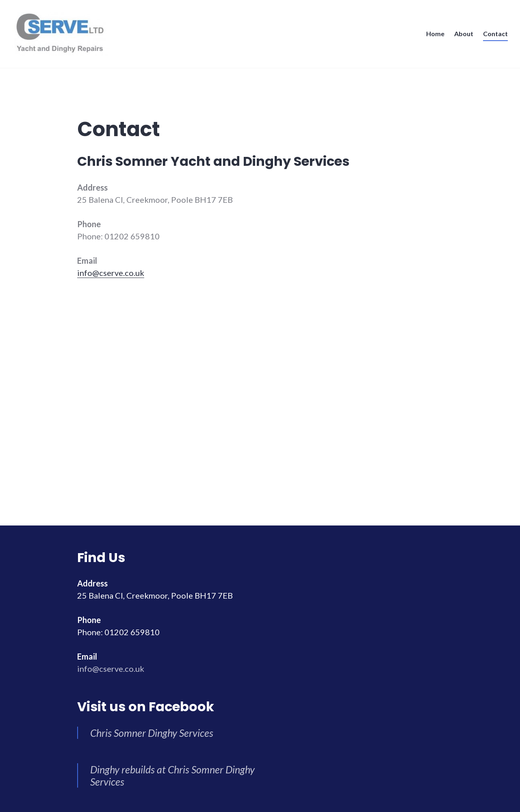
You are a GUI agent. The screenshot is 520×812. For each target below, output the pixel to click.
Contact (495, 34)
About (464, 34)
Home (435, 34)
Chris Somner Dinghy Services (152, 733)
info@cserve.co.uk (111, 273)
